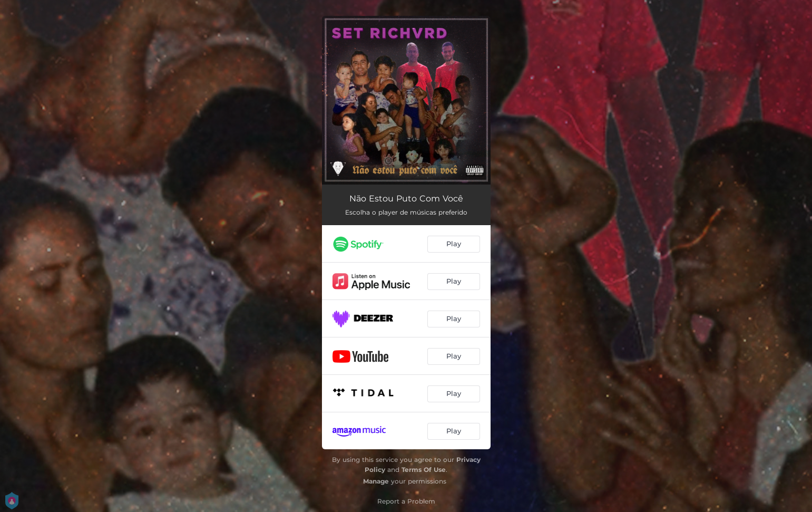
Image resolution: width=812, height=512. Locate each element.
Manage (376, 481)
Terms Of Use (424, 470)
